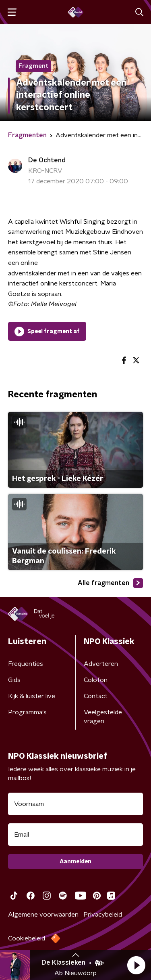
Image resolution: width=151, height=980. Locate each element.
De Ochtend (47, 160)
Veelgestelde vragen (103, 717)
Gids (14, 680)
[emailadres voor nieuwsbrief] (75, 835)
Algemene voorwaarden (43, 915)
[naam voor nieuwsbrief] (75, 804)
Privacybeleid (103, 915)
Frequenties (26, 664)
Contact (96, 696)
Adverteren (101, 664)
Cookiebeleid (27, 938)
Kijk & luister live (32, 696)
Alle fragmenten (110, 583)
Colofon (96, 680)
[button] (136, 965)
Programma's (27, 712)
